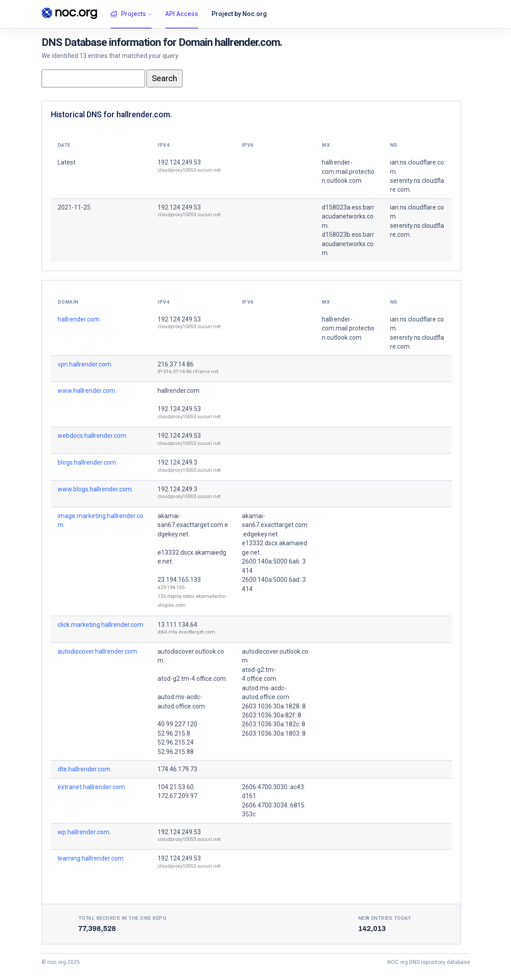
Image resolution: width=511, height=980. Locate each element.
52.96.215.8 (174, 733)
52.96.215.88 (176, 752)
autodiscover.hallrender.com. (98, 651)
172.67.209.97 (177, 796)
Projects (128, 14)
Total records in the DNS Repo (123, 918)
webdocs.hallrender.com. (93, 436)
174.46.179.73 (177, 769)
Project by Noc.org (239, 14)
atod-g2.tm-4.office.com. (192, 679)
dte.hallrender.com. (85, 769)
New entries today (385, 918)
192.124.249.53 (179, 162)
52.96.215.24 (176, 742)
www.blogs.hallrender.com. (95, 489)
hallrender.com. (79, 319)
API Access (182, 14)
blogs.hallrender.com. (87, 462)
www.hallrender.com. (87, 391)
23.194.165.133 (179, 580)
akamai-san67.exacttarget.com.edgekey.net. (193, 525)
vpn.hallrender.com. (85, 364)
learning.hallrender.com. (91, 858)
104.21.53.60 (176, 787)
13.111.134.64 (177, 625)
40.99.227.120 (177, 724)
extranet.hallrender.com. (92, 787)
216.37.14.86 (176, 364)
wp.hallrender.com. (84, 832)
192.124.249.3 (177, 462)
